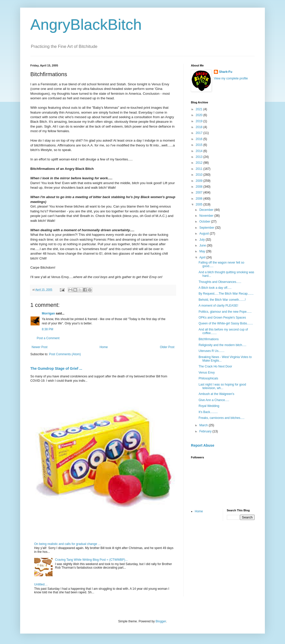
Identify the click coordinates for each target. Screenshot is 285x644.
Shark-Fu (226, 72)
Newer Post (40, 347)
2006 (200, 199)
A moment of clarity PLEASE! (218, 306)
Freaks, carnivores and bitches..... (222, 418)
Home (104, 347)
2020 (200, 115)
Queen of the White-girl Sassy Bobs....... (226, 323)
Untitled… (41, 584)
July (203, 240)
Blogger (161, 621)
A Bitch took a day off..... (215, 288)
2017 (200, 133)
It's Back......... (208, 412)
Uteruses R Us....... (211, 351)
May (203, 251)
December (207, 210)
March (204, 425)
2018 (200, 127)
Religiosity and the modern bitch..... (222, 345)
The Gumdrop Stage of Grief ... (56, 368)
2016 (200, 139)
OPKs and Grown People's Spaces (222, 318)
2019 (200, 121)
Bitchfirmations (209, 339)
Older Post (167, 347)
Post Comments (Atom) (65, 354)
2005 (200, 204)
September (207, 228)
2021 (200, 109)
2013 (200, 157)
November (207, 216)
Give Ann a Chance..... (214, 400)
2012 (200, 163)
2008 (200, 187)
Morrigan (48, 313)
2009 (200, 181)
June (203, 245)
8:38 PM (48, 329)
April (203, 257)
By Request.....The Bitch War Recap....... (226, 294)
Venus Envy (207, 373)
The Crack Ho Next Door (215, 366)
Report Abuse (203, 445)
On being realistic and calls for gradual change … (68, 544)
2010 (200, 175)
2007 (200, 193)
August (205, 234)
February (206, 431)
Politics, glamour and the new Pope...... (225, 312)
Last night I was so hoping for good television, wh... (222, 386)
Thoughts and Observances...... (220, 282)
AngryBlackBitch (86, 25)
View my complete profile (231, 78)
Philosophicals (208, 378)
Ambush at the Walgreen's (216, 394)
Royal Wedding (209, 406)
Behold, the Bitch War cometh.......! (222, 300)
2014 (200, 151)
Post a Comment (48, 338)
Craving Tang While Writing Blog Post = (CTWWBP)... (91, 560)
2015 (200, 145)
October (205, 222)
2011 (200, 169)
